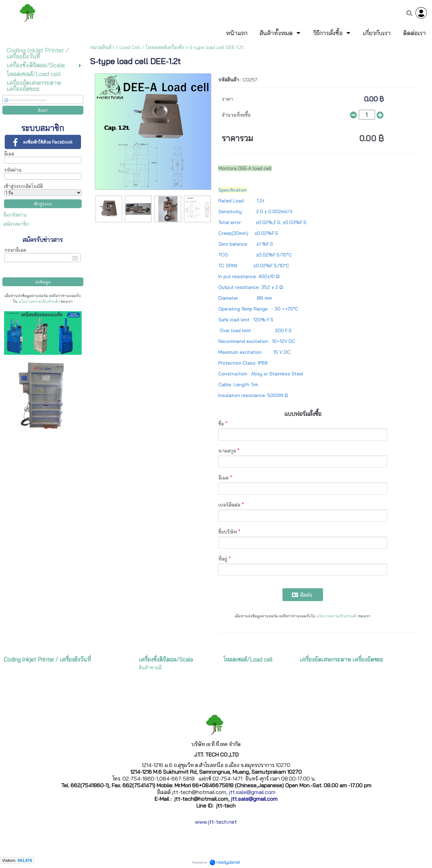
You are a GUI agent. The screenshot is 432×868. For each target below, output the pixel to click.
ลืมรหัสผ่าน (15, 215)
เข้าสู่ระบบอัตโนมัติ (23, 186)
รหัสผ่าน (13, 170)
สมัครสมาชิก (16, 224)
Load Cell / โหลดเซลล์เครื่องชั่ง (152, 47)
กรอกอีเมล (15, 250)
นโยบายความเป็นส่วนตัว (39, 301)
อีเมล (9, 154)
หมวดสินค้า (102, 47)
